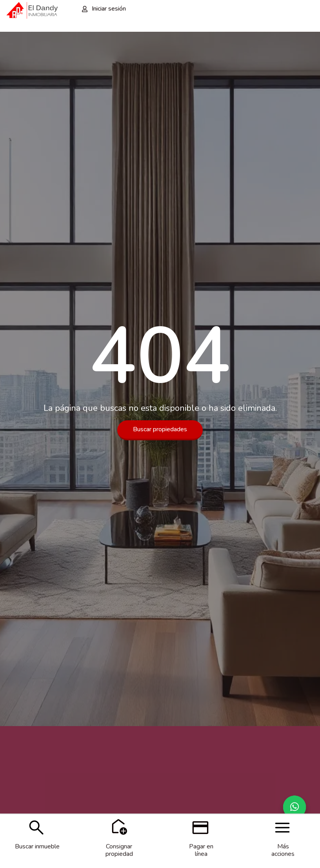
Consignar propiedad (119, 850)
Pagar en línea (201, 850)
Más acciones (283, 850)
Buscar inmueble (37, 846)
